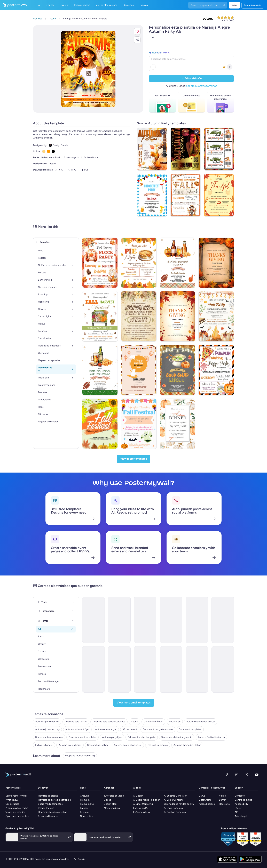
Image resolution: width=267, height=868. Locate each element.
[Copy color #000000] (53, 151)
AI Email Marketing (143, 804)
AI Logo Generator (174, 808)
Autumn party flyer (112, 737)
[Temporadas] (73, 611)
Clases (107, 800)
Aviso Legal (241, 816)
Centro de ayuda (243, 800)
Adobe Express (207, 804)
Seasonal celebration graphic (177, 737)
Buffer (222, 800)
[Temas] (73, 621)
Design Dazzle (60, 145)
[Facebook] (227, 775)
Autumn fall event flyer (77, 729)
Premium (85, 800)
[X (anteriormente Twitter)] (247, 775)
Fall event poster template (142, 737)
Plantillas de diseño (48, 796)
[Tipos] (73, 602)
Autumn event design (70, 745)
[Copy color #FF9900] (49, 151)
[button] (137, 31)
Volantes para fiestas (76, 722)
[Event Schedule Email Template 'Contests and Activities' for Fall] (197, 620)
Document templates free (49, 737)
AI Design (138, 796)
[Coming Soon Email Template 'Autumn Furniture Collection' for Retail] (223, 669)
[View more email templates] (134, 703)
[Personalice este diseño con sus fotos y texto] (88, 69)
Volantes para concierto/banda (109, 722)
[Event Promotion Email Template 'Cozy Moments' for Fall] (119, 669)
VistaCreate (205, 800)
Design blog (110, 804)
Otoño (135, 722)
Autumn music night (106, 729)
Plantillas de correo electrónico (54, 800)
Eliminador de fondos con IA (179, 804)
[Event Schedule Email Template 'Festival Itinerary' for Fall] (223, 620)
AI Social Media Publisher (146, 800)
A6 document (130, 729)
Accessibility (241, 804)
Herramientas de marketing (53, 812)
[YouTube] (257, 775)
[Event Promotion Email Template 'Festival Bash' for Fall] (119, 620)
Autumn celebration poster (201, 722)
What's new (12, 800)
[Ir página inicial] (14, 5)
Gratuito (84, 796)
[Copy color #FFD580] (44, 151)
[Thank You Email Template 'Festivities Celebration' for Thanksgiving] (197, 669)
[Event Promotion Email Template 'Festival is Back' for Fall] (145, 620)
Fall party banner (44, 745)
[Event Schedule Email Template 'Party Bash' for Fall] (171, 669)
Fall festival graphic (158, 745)
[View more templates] (133, 459)
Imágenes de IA (141, 812)
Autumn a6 (175, 722)
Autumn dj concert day (47, 729)
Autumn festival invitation (211, 737)
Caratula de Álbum (153, 722)
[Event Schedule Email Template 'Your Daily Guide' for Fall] (93, 620)
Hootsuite (224, 804)
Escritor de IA (140, 808)
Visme (222, 796)
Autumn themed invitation (187, 745)
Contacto (240, 796)
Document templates (190, 729)
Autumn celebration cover (128, 745)
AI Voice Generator (174, 800)
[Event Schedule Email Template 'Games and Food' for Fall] (145, 669)
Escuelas (85, 812)
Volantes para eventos (47, 722)
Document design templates (158, 729)
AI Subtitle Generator (175, 796)
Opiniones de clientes (17, 816)
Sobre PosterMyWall (16, 796)
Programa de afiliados (17, 808)
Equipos (84, 808)
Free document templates (83, 737)
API (236, 812)
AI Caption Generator (175, 812)
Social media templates (50, 804)
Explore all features (48, 816)
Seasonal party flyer (98, 745)
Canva (202, 796)
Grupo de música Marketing (80, 756)
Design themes (46, 808)
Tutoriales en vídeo (114, 796)
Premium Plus (87, 804)
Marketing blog (112, 808)
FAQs (238, 808)
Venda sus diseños (15, 812)
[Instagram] (237, 775)
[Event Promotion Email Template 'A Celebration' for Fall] (93, 669)
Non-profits (86, 816)
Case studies (12, 804)
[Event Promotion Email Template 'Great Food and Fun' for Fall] (171, 620)
